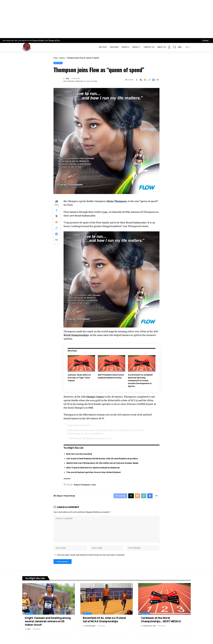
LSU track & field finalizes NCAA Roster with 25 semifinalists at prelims (103, 458)
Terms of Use (55, 40)
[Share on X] (141, 80)
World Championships (77, 335)
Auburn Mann (90, 629)
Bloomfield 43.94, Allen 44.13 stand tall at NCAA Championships (104, 623)
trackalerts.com (149, 629)
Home (56, 58)
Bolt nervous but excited (80, 453)
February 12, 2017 (105, 438)
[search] (175, 47)
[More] (158, 80)
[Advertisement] (106, 19)
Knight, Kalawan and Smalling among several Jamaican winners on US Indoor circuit (48, 625)
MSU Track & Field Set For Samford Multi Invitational (94, 467)
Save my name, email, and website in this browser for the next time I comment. (91, 558)
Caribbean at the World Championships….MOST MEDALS (161, 623)
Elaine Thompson (118, 201)
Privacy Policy (39, 40)
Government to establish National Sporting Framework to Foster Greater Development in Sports (140, 380)
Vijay (68, 79)
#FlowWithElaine (74, 433)
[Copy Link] (149, 80)
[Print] (153, 80)
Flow (95, 484)
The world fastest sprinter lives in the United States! (94, 472)
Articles (63, 58)
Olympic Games (96, 396)
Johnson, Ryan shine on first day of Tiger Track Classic (80, 377)
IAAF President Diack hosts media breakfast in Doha (111, 376)
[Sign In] (169, 47)
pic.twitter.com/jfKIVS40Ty (93, 433)
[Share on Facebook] (137, 80)
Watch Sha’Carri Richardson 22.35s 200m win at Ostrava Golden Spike (103, 463)
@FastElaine (119, 430)
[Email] (145, 80)
